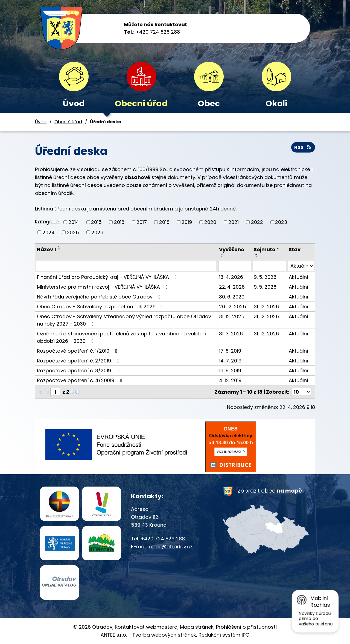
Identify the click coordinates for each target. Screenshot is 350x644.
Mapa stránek (197, 627)
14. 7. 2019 (230, 361)
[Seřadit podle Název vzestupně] (59, 247)
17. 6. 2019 (230, 351)
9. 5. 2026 (265, 277)
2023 (281, 222)
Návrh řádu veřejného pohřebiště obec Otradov (100, 297)
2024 (49, 232)
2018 (164, 222)
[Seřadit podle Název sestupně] (59, 249)
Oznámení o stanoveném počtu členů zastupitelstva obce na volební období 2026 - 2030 (121, 337)
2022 (257, 222)
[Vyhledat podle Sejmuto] (269, 266)
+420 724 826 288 (158, 32)
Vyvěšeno (232, 249)
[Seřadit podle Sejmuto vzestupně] (257, 254)
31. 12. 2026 (266, 307)
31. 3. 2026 (231, 334)
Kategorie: (47, 222)
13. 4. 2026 (231, 277)
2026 (97, 232)
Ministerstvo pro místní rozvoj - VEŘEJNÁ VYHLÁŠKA (103, 287)
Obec (209, 104)
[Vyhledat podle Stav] (301, 266)
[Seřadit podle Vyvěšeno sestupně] (222, 256)
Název (46, 249)
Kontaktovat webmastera (146, 627)
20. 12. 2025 (233, 307)
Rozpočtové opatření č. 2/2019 (79, 361)
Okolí (276, 104)
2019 (187, 222)
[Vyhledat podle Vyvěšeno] (235, 266)
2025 (73, 232)
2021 (234, 222)
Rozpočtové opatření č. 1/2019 (78, 351)
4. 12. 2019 (230, 380)
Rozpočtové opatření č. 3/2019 (79, 371)
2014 (74, 222)
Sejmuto (267, 249)
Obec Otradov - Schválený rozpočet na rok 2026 (101, 307)
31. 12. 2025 (232, 316)
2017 (142, 222)
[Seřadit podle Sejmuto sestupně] (257, 256)
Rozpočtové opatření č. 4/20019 (81, 380)
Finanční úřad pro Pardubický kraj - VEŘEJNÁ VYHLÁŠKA (108, 277)
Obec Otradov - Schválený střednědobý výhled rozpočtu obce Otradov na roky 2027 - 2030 (124, 320)
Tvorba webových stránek (164, 635)
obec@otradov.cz (171, 547)
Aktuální (298, 277)
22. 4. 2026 (232, 287)
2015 (96, 222)
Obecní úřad (141, 104)
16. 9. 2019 (230, 371)
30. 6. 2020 (232, 297)
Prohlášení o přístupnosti (246, 627)
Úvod (74, 104)
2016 (119, 222)
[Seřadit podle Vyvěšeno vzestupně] (222, 254)
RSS (303, 147)
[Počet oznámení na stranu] (301, 392)
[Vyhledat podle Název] (126, 266)
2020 (210, 222)
